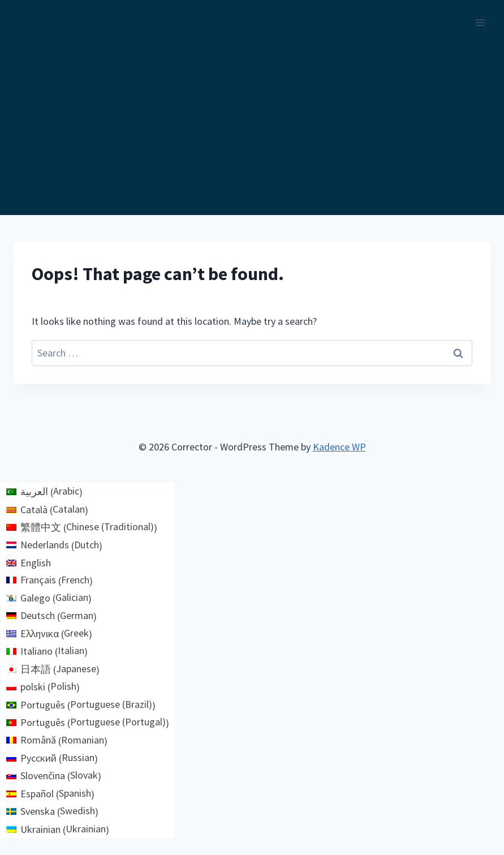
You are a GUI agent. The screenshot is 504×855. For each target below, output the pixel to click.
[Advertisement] (252, 130)
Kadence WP (339, 447)
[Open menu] (480, 22)
